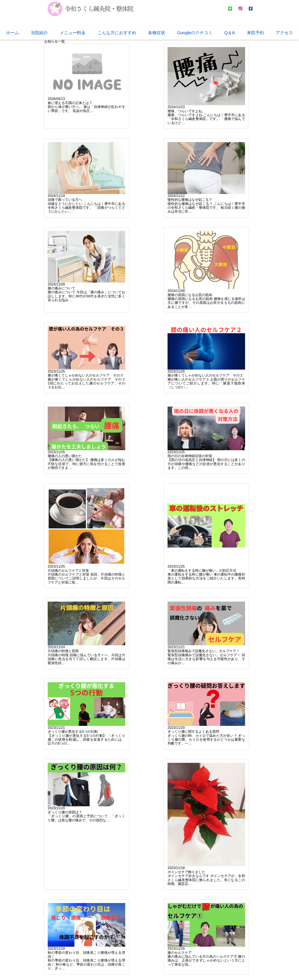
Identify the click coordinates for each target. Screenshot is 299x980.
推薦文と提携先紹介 (124, 970)
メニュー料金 (73, 33)
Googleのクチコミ (195, 33)
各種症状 (157, 33)
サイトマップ (192, 970)
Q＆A (230, 33)
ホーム (12, 33)
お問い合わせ (177, 941)
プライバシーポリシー (160, 970)
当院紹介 (39, 33)
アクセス (284, 33)
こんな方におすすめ (117, 33)
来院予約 (255, 33)
